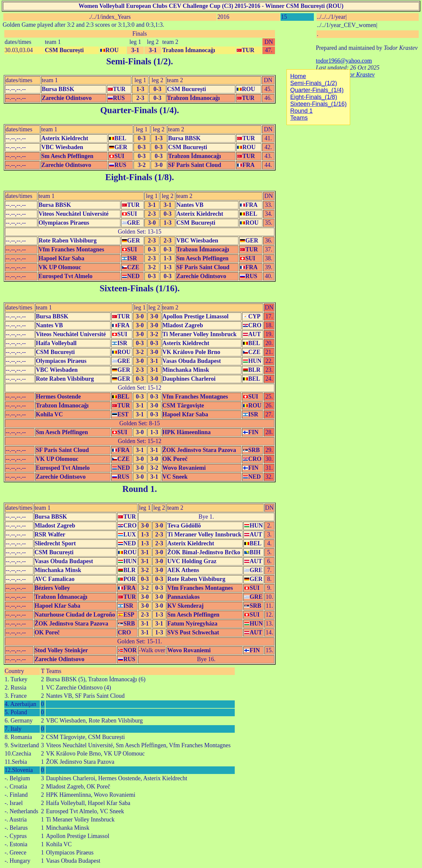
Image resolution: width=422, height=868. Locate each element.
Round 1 (138, 489)
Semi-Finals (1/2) (138, 61)
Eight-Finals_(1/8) (314, 97)
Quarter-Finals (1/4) (138, 110)
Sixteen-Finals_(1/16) (318, 104)
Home (298, 76)
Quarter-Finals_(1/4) (317, 90)
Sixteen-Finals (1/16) (138, 288)
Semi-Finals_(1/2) (314, 83)
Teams (54, 671)
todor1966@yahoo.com (344, 61)
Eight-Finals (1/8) (138, 177)
